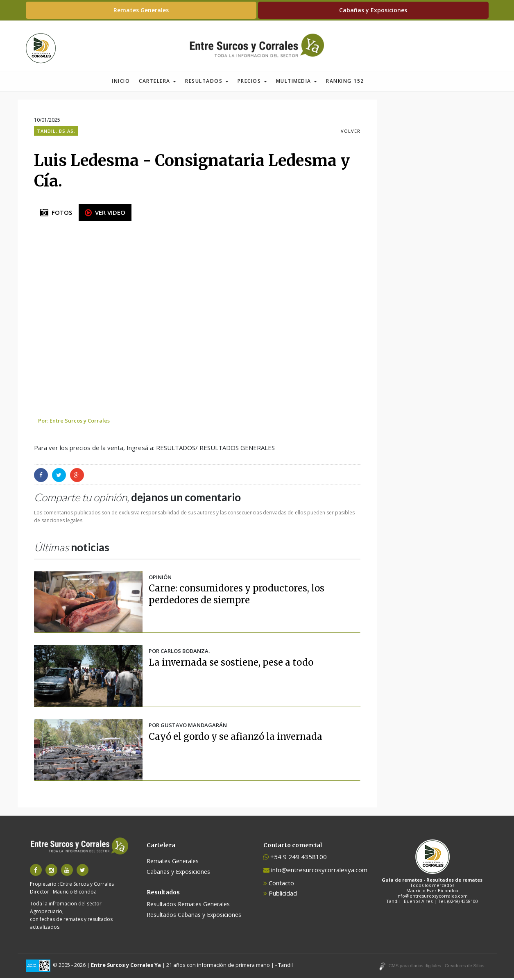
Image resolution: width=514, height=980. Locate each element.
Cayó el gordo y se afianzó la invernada (235, 739)
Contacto (279, 885)
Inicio (121, 83)
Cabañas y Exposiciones (373, 10)
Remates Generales (141, 10)
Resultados (207, 83)
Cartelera (157, 83)
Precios (252, 83)
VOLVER (351, 133)
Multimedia (297, 83)
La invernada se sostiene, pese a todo (231, 664)
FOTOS (56, 214)
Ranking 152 (345, 83)
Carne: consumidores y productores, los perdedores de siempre (237, 596)
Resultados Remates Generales (188, 906)
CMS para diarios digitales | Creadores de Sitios (437, 968)
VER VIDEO (105, 214)
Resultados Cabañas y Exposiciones (194, 917)
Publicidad (280, 895)
